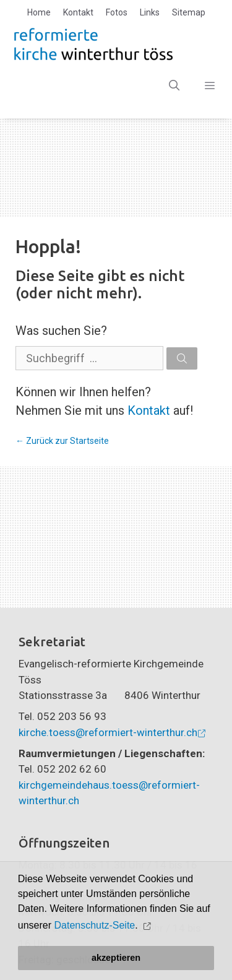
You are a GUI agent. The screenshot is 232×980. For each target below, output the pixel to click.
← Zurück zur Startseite (62, 441)
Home (39, 12)
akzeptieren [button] (116, 958)
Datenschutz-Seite (95, 925)
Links (150, 12)
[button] (148, 926)
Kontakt (78, 12)
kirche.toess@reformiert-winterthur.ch (108, 732)
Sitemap (189, 12)
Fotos (117, 12)
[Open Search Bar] (174, 86)
